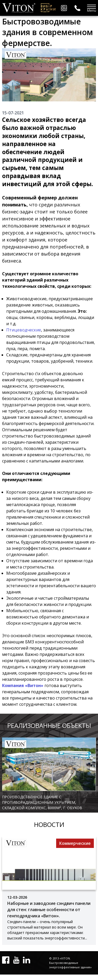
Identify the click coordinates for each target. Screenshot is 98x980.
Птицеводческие (24, 330)
